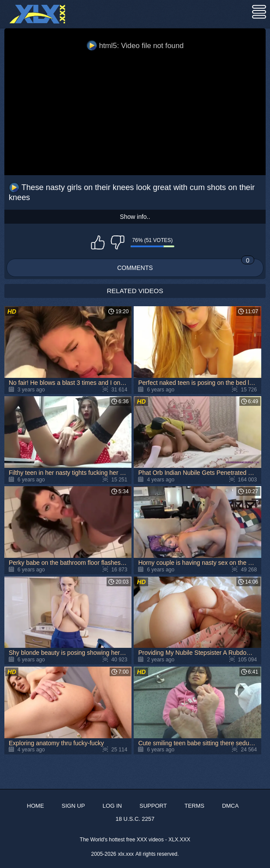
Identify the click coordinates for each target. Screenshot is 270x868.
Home (36, 806)
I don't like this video (118, 242)
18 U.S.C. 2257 (135, 819)
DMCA (230, 806)
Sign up (73, 806)
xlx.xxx (126, 854)
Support (153, 806)
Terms (194, 806)
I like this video (98, 242)
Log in (112, 806)
